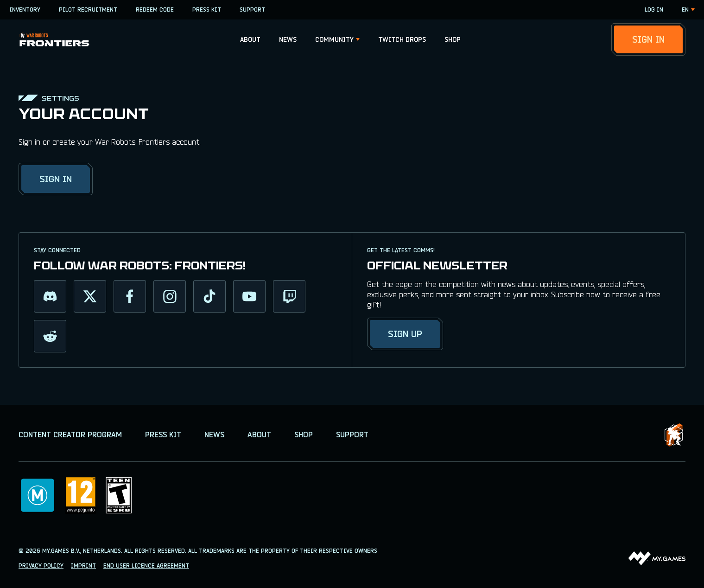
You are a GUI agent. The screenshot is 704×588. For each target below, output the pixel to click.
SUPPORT (252, 10)
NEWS (288, 39)
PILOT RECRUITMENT (88, 10)
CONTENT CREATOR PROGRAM (70, 435)
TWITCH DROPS (402, 39)
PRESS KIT (207, 10)
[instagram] (170, 296)
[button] (250, 39)
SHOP (453, 39)
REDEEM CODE (155, 10)
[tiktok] (209, 296)
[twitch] (289, 296)
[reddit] (50, 336)
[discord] (50, 296)
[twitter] (90, 296)
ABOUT (250, 39)
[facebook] (130, 296)
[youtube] (249, 296)
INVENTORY (25, 10)
